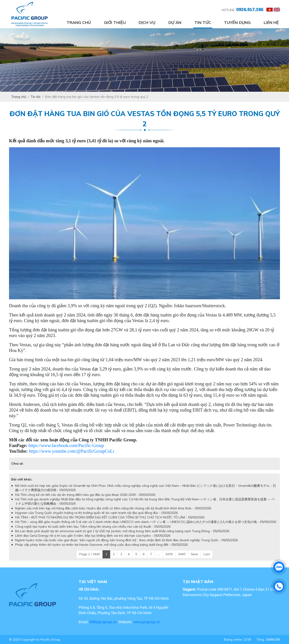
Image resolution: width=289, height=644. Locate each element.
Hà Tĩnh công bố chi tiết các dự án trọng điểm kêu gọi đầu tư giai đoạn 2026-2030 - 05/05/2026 (85, 495)
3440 (182, 554)
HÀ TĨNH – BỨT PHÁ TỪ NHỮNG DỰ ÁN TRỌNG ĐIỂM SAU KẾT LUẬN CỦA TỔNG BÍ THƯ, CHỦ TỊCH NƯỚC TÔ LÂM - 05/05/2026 (110, 517)
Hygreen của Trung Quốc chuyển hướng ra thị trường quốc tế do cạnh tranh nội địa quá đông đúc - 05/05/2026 (96, 513)
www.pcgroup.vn (147, 622)
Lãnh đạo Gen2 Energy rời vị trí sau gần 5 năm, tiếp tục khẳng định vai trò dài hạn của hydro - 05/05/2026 (93, 536)
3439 (169, 554)
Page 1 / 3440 (90, 554)
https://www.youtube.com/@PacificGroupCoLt (72, 451)
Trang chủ (79, 22)
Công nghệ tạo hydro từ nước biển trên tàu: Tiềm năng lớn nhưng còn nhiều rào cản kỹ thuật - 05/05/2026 (93, 527)
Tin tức (203, 22)
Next (194, 554)
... (159, 554)
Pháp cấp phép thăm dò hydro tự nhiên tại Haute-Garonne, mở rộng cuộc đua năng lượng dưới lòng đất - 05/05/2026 (101, 545)
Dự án (175, 22)
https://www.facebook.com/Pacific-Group (66, 445)
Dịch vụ (147, 22)
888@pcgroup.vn (103, 622)
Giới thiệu (115, 22)
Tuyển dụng (237, 22)
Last (207, 554)
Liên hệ (271, 22)
